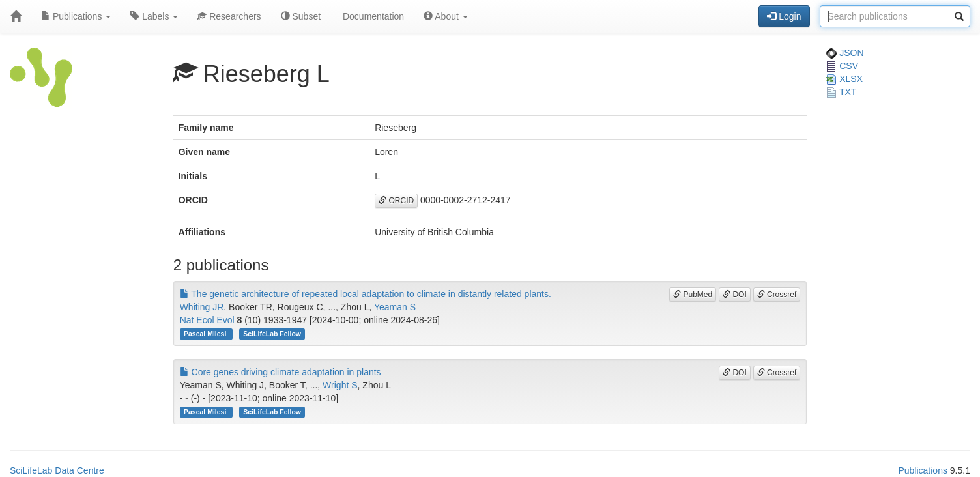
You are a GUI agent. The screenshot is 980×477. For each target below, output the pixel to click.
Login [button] (784, 16)
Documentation (372, 16)
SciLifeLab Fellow (272, 334)
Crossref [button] (777, 295)
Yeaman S (395, 307)
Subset (301, 16)
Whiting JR (202, 307)
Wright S (340, 385)
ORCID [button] (396, 201)
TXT (841, 92)
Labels (154, 16)
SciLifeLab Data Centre (57, 470)
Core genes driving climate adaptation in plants (281, 372)
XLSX (844, 79)
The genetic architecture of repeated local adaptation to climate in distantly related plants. (366, 294)
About (446, 16)
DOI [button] (735, 295)
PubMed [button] (693, 295)
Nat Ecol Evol (207, 320)
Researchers (229, 16)
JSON (845, 53)
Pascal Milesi (206, 334)
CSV (842, 66)
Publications (76, 16)
